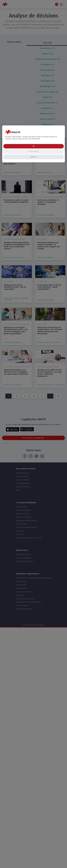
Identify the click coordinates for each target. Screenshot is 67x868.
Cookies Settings (33, 151)
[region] (34, 144)
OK (33, 146)
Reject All (34, 157)
